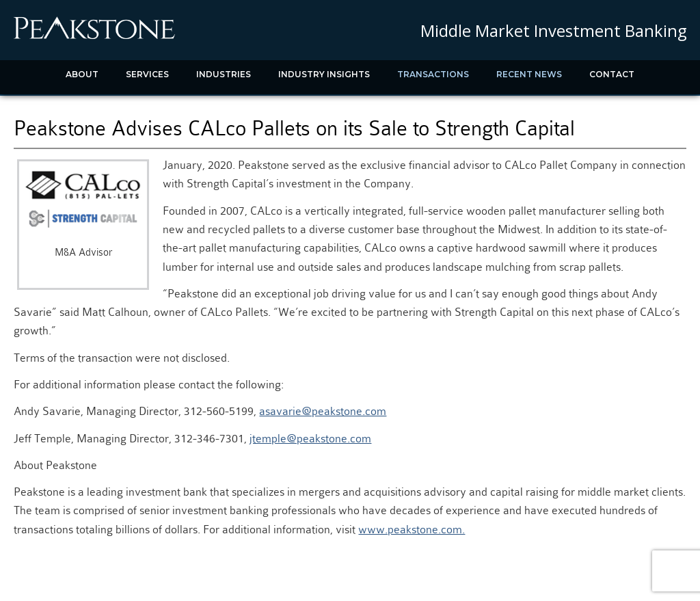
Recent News (529, 74)
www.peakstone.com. (412, 530)
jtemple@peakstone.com (310, 439)
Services (147, 74)
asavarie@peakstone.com (323, 411)
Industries (224, 74)
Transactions (433, 74)
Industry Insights (324, 74)
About (82, 74)
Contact (612, 74)
